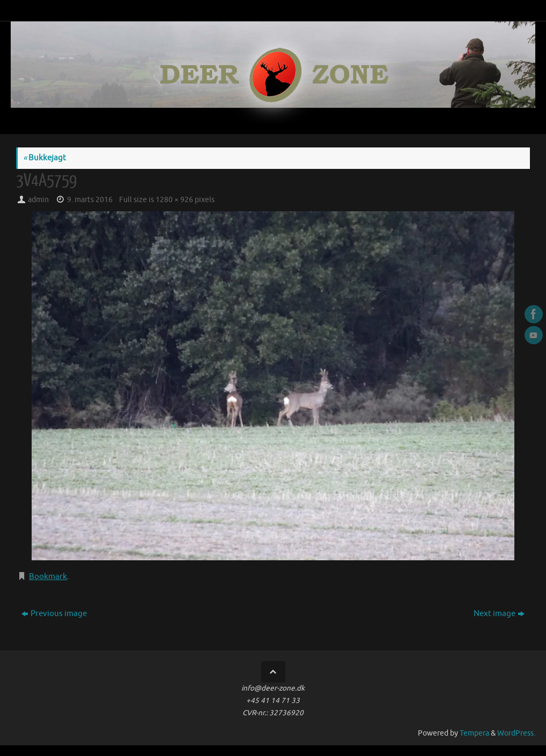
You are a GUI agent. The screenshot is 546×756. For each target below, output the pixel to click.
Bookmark (48, 577)
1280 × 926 (174, 200)
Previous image (54, 614)
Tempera (474, 733)
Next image (499, 614)
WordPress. (516, 733)
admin (38, 200)
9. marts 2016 (90, 200)
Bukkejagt (45, 158)
